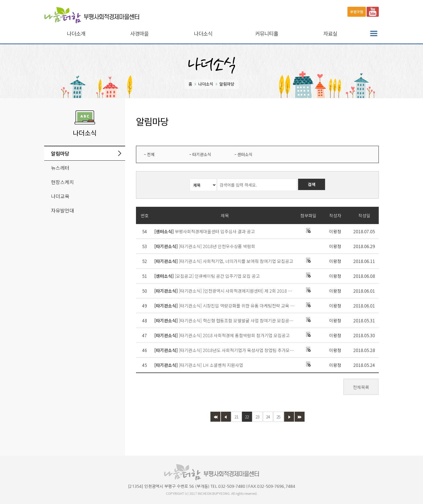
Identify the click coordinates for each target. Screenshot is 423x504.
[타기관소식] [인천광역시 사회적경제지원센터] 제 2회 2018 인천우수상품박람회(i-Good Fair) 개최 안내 (225, 291)
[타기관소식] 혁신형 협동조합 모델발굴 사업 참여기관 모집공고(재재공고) (225, 320)
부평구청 (357, 12)
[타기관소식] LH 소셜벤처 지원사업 (199, 365)
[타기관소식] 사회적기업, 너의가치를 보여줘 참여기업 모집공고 (224, 261)
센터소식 (245, 154)
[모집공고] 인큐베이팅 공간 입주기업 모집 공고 (207, 276)
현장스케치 (62, 182)
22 (247, 417)
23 (257, 417)
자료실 (330, 34)
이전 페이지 (226, 417)
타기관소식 (202, 154)
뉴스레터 (60, 168)
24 (268, 417)
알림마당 (60, 153)
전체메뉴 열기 (374, 34)
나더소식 (203, 34)
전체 (151, 154)
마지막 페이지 (300, 417)
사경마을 (139, 34)
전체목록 (361, 387)
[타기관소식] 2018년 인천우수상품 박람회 (205, 246)
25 (278, 417)
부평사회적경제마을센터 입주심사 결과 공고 (205, 231)
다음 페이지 (289, 417)
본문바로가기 (11, 0)
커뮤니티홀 (267, 34)
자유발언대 (62, 210)
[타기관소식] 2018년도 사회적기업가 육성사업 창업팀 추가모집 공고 (225, 350)
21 (236, 417)
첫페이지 (215, 417)
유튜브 (373, 12)
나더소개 (76, 34)
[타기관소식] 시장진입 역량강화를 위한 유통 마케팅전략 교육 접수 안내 (225, 306)
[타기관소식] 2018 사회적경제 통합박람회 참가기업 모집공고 (222, 335)
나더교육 (60, 196)
